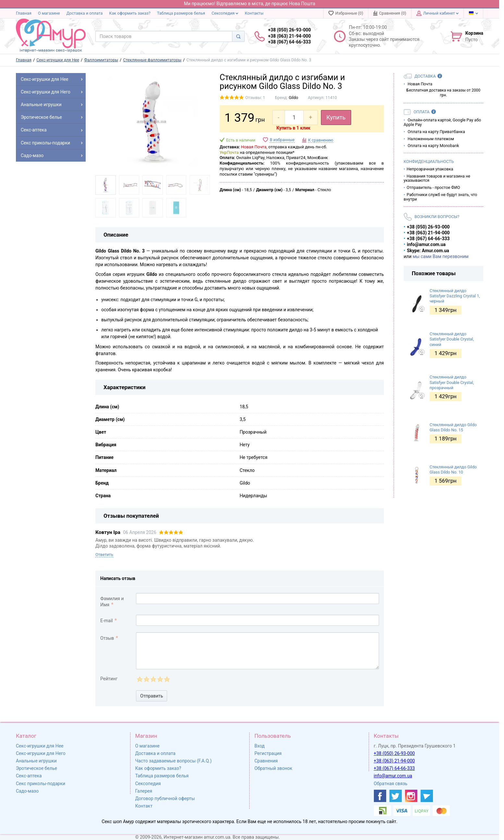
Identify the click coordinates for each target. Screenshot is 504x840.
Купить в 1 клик (294, 128)
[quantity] (294, 117)
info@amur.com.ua (393, 776)
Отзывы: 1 (255, 98)
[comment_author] (258, 599)
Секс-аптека (29, 776)
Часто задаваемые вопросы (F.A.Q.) (174, 761)
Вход (259, 746)
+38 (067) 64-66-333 (394, 768)
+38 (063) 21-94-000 (394, 761)
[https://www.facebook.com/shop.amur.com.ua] (380, 796)
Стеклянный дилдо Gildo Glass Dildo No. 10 (453, 469)
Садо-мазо (27, 791)
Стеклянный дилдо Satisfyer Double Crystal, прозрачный (452, 382)
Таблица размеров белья (181, 13)
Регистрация (268, 753)
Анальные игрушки (36, 761)
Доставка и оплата (85, 13)
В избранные (282, 140)
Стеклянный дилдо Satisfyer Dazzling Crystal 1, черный (455, 296)
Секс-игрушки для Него (41, 753)
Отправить (152, 696)
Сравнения (266, 761)
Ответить (104, 555)
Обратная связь (391, 784)
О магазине (49, 13)
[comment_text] (258, 651)
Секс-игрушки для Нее (40, 746)
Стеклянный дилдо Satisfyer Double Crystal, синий (452, 339)
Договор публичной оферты (165, 798)
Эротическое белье (37, 768)
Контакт (144, 806)
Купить (336, 117)
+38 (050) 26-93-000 (394, 753)
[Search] (238, 36)
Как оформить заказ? (130, 13)
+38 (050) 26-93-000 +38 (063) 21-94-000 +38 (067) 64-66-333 (289, 36)
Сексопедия (225, 13)
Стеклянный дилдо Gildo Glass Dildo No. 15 (453, 427)
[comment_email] (258, 620)
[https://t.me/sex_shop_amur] (427, 796)
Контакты (254, 13)
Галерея (144, 791)
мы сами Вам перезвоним (440, 256)
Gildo (294, 98)
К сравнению (321, 140)
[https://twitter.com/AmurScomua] (396, 796)
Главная (24, 13)
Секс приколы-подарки (41, 784)
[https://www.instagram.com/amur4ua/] (411, 796)
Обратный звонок (273, 768)
